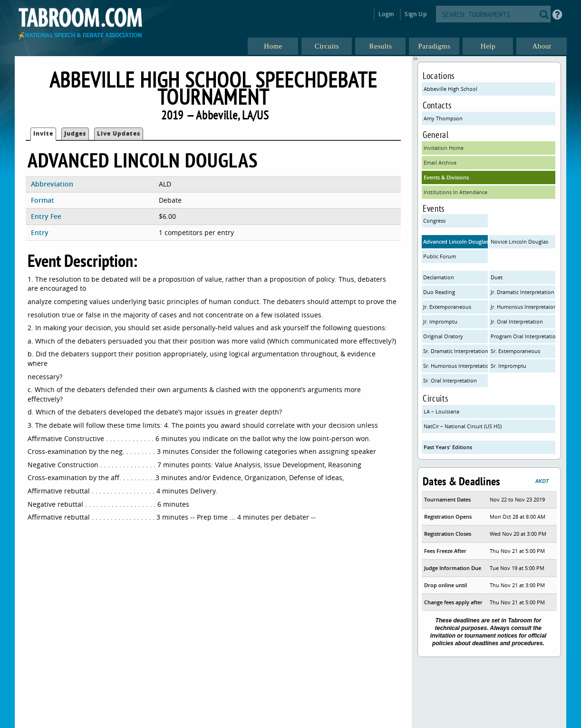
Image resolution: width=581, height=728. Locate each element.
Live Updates (119, 133)
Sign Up (415, 14)
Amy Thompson (443, 118)
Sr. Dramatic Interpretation (455, 351)
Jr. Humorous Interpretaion (523, 307)
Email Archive (440, 162)
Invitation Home (444, 148)
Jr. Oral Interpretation (517, 321)
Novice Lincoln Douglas (519, 241)
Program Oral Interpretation (523, 336)
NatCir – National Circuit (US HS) (463, 426)
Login (386, 14)
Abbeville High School (450, 89)
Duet (497, 277)
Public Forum (440, 256)
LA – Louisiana (441, 411)
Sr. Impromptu (508, 366)
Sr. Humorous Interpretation (455, 366)
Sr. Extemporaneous (515, 351)
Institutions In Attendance (455, 192)
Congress (434, 221)
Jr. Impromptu (440, 321)
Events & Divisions (446, 177)
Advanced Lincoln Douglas (455, 241)
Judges (75, 133)
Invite (43, 133)
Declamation (439, 277)
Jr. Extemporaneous (447, 307)
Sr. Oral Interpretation (450, 380)
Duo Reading (439, 292)
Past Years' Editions (448, 447)
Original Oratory (443, 336)
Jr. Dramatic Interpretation (523, 292)
